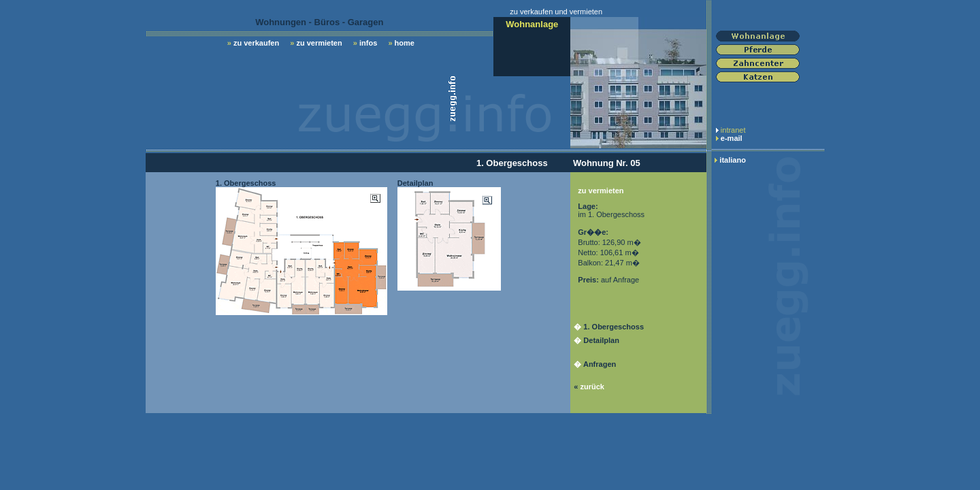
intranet (733, 130)
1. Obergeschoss (614, 327)
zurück (592, 387)
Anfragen (600, 364)
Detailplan (601, 340)
